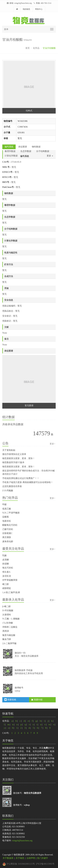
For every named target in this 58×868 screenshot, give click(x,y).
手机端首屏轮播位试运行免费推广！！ (21, 478)
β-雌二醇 (6, 606)
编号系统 (9, 147)
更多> (52, 444)
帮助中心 (39, 9)
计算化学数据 (11, 156)
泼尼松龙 (7, 576)
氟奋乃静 (7, 639)
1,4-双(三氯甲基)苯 (11, 592)
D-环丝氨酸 (8, 610)
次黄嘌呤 (7, 615)
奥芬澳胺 (7, 537)
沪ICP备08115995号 (45, 864)
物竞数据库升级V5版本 (13, 462)
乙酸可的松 (8, 529)
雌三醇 (6, 584)
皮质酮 (6, 560)
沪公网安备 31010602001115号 (19, 864)
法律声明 (31, 858)
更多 (50, 156)
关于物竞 (20, 858)
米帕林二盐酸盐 (10, 627)
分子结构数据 (43, 151)
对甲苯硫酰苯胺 (10, 580)
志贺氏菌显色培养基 (12, 486)
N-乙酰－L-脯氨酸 (11, 619)
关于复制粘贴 (9, 450)
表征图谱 (23, 147)
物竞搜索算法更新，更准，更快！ (19, 458)
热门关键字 (43, 858)
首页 (28, 48)
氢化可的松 (8, 568)
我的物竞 (26, 9)
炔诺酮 (6, 564)
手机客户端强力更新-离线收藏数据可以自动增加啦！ (28, 482)
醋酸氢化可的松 (10, 525)
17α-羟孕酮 (8, 623)
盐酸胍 (6, 517)
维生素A (6, 572)
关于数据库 (8, 858)
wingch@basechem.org (23, 3)
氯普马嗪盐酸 (9, 635)
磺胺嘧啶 (7, 588)
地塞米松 (7, 521)
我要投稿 (10, 700)
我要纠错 (37, 700)
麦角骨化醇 (8, 542)
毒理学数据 (10, 151)
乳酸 (4, 555)
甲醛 (4, 505)
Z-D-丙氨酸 (8, 491)
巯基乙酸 (7, 509)
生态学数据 (26, 151)
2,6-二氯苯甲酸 (9, 643)
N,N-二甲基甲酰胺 (11, 513)
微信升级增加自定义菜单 (14, 454)
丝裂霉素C (7, 533)
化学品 (36, 48)
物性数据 (36, 147)
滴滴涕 (6, 631)
